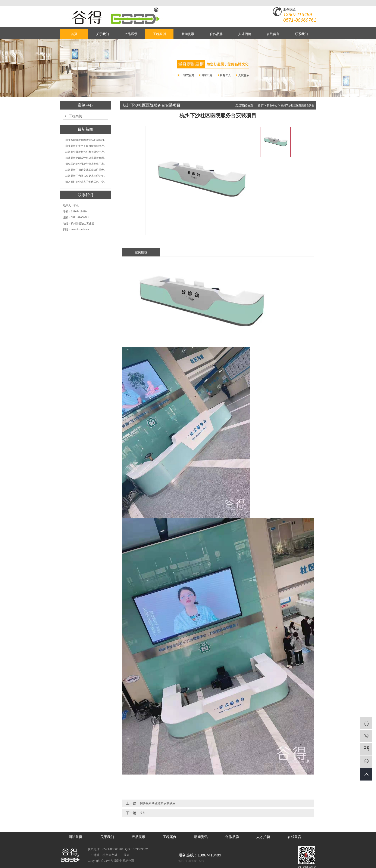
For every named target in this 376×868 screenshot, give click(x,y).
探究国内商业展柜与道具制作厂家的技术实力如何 (87, 164)
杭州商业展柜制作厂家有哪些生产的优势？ (87, 152)
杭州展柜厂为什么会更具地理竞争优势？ (87, 176)
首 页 (261, 105)
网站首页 (75, 837)
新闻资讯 (188, 34)
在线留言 (273, 34)
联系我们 (301, 34)
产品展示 (131, 34)
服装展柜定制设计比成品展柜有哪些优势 (87, 158)
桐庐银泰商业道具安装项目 (158, 803)
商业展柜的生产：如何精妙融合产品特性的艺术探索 (87, 146)
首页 (74, 34)
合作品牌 (216, 34)
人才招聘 (245, 34)
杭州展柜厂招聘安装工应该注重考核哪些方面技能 (87, 170)
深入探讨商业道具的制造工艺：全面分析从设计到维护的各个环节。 (87, 182)
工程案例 (159, 34)
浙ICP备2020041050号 (192, 861)
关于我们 (103, 34)
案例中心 (272, 105)
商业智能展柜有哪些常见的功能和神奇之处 (87, 140)
